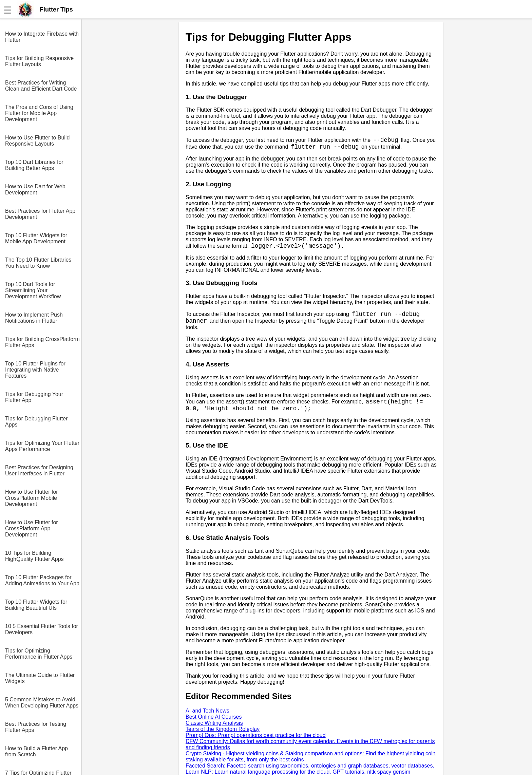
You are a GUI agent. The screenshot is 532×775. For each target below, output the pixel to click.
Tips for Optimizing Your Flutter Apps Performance (42, 446)
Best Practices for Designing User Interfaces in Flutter (39, 470)
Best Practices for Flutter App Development (40, 214)
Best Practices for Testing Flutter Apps (36, 727)
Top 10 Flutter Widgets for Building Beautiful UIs (36, 605)
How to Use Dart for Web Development (35, 190)
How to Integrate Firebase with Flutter (42, 37)
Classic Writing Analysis (214, 723)
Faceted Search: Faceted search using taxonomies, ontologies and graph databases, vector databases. (310, 766)
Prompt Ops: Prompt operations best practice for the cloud (256, 735)
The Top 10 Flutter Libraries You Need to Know (38, 263)
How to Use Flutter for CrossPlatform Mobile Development (32, 498)
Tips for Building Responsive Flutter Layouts (39, 61)
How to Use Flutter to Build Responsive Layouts (37, 141)
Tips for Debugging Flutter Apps (36, 422)
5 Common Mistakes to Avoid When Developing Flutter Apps (42, 703)
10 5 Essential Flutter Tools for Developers (42, 629)
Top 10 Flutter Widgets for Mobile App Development (36, 238)
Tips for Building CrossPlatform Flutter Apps (42, 342)
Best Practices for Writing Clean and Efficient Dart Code (41, 86)
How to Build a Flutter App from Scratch (36, 751)
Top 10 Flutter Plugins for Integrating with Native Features (35, 370)
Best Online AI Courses (214, 717)
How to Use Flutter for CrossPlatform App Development (32, 528)
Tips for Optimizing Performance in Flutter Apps (39, 654)
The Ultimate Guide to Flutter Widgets (40, 678)
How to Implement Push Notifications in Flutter (34, 318)
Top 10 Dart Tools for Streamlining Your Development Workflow (33, 290)
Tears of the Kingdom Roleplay (223, 729)
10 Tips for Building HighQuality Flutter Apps (34, 556)
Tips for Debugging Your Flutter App (34, 397)
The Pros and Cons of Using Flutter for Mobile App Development (39, 113)
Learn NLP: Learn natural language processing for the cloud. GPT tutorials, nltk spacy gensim (298, 772)
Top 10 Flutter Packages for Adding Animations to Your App (42, 580)
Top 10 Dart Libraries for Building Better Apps (34, 165)
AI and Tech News (207, 711)
